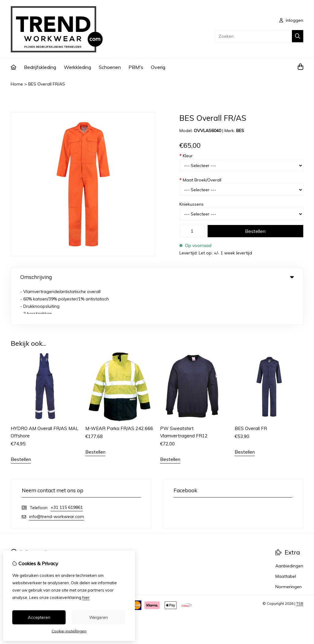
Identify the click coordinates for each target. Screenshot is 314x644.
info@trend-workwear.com (57, 478)
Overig (158, 67)
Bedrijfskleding (40, 67)
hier (86, 597)
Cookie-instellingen (69, 631)
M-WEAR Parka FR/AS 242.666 (119, 390)
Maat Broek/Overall (200, 180)
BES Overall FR (251, 390)
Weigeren (99, 617)
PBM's (136, 67)
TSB (300, 565)
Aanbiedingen (289, 528)
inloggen (291, 20)
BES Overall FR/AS (47, 84)
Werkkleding (77, 67)
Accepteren (39, 617)
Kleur (186, 156)
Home (17, 84)
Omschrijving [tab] (157, 277)
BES (240, 131)
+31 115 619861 (67, 469)
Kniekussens (191, 204)
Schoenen (110, 67)
